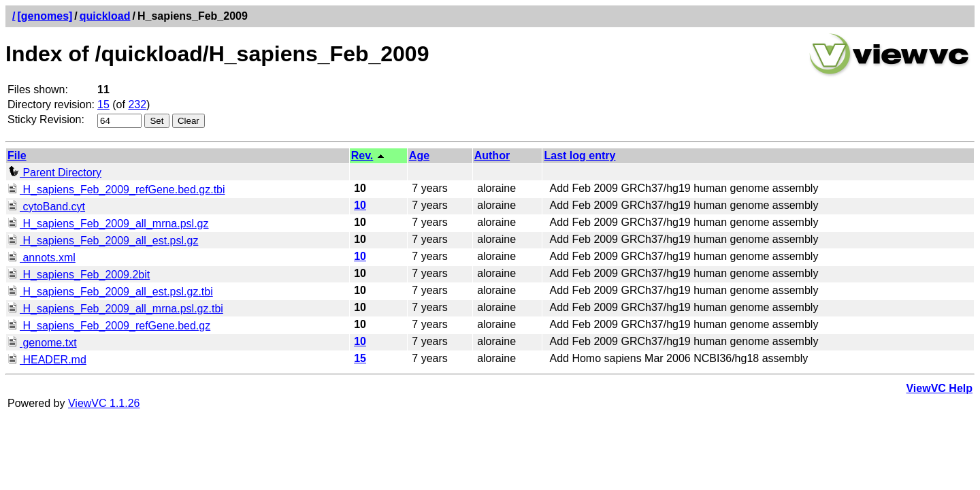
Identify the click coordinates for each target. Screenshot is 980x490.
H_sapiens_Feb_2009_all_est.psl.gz (103, 241)
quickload (105, 16)
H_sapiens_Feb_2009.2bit (79, 275)
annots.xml (42, 258)
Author (492, 156)
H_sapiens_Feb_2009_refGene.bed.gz (109, 326)
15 (103, 104)
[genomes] (45, 16)
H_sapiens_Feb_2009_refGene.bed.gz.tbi (116, 190)
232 (137, 104)
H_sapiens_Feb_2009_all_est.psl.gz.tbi (110, 292)
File (17, 156)
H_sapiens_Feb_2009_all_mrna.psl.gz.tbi (115, 309)
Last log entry (579, 156)
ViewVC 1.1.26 (104, 403)
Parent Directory (54, 173)
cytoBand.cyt (46, 207)
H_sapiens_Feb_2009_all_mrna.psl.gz (108, 224)
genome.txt (42, 343)
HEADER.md (47, 360)
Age (419, 156)
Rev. (362, 156)
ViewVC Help (939, 388)
